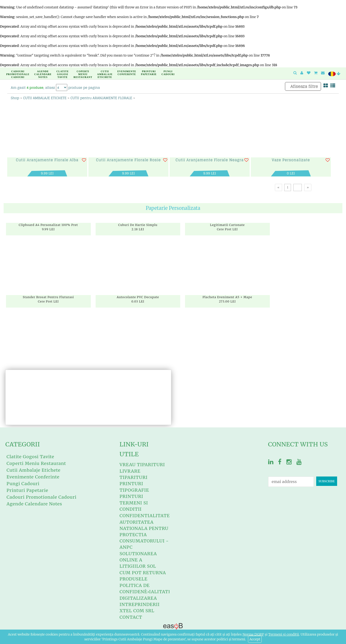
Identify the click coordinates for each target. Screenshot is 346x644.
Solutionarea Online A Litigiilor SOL (138, 560)
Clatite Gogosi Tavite (62, 72)
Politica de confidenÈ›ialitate (145, 589)
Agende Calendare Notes (42, 72)
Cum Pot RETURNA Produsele (143, 576)
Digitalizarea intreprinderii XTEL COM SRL (139, 604)
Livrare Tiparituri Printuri (133, 477)
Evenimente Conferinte (126, 72)
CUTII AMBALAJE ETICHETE (45, 98)
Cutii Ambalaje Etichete (104, 72)
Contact (131, 617)
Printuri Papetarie (148, 72)
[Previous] (278, 187)
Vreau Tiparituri (142, 465)
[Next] (308, 187)
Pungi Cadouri (167, 72)
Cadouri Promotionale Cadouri (17, 72)
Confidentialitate (145, 516)
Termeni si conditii (134, 506)
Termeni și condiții (284, 634)
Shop (15, 98)
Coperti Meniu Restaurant (82, 72)
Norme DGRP (253, 634)
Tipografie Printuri (134, 493)
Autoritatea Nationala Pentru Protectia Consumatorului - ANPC (144, 535)
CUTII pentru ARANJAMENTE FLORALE (101, 98)
